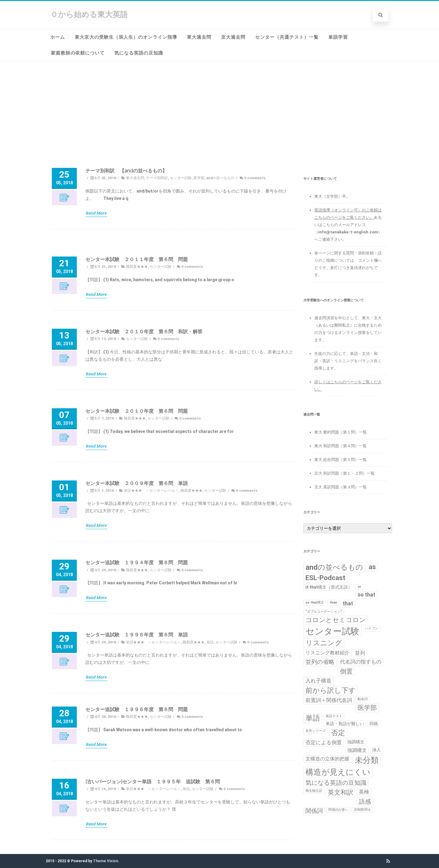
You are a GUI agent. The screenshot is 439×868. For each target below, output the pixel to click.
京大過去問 (233, 37)
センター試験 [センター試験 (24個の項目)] (332, 631)
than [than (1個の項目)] (333, 602)
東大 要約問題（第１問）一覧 (341, 432)
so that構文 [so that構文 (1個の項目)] (315, 602)
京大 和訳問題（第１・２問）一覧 (344, 473)
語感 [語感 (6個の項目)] (365, 802)
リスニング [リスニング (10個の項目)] (324, 643)
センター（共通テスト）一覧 (287, 37)
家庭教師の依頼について (78, 53)
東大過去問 (199, 37)
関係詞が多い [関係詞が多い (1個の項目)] (338, 810)
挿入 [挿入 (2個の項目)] (377, 750)
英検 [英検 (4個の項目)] (364, 792)
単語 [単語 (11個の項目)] (313, 718)
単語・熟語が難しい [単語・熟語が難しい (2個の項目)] (345, 724)
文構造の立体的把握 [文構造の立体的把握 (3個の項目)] (327, 759)
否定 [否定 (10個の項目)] (338, 733)
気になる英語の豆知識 (139, 53)
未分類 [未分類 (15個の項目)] (367, 760)
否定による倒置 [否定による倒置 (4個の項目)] (324, 742)
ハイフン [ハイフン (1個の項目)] (372, 628)
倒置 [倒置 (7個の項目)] (346, 671)
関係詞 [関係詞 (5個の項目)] (314, 811)
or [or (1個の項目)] (359, 587)
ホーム (58, 37)
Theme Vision (105, 861)
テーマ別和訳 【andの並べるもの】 (126, 170)
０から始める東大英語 (89, 14)
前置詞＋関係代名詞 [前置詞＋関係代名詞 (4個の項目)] (329, 700)
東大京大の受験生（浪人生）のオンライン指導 (126, 37)
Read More (96, 212)
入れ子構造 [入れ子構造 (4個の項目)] (318, 681)
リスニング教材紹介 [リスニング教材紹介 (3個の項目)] (327, 653)
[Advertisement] (220, 107)
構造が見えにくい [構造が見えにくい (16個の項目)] (338, 772)
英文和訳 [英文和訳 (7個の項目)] (341, 792)
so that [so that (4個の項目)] (366, 595)
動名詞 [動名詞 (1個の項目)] (363, 699)
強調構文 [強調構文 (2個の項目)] (356, 742)
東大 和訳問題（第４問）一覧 (341, 446)
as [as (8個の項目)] (372, 567)
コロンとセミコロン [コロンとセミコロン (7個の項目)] (336, 620)
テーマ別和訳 (157, 177)
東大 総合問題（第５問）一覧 (341, 460)
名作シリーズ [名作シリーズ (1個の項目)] (316, 731)
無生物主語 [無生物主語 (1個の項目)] (314, 791)
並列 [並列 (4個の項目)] (360, 653)
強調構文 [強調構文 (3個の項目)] (357, 750)
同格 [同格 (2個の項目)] (374, 724)
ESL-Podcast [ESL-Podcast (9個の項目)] (325, 578)
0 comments (255, 177)
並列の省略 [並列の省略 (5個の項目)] (320, 662)
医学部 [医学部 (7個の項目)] (367, 708)
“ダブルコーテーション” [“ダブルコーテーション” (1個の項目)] (324, 612)
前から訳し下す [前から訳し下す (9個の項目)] (331, 691)
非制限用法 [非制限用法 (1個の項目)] (362, 810)
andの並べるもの (220, 177)
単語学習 (338, 37)
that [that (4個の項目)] (348, 604)
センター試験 (181, 177)
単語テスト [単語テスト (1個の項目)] (334, 716)
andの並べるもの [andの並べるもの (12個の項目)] (334, 567)
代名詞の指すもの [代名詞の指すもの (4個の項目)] (361, 662)
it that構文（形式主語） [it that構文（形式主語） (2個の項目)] (329, 587)
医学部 (199, 177)
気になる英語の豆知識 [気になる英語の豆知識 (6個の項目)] (336, 783)
